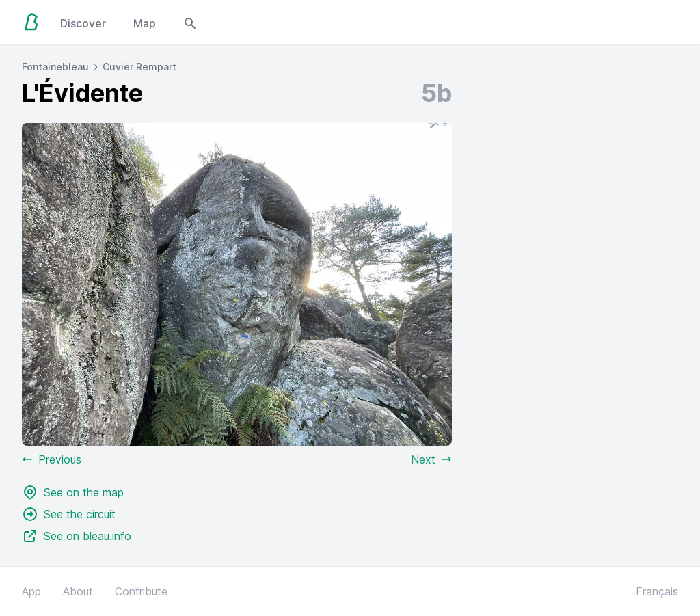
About (78, 591)
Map (145, 23)
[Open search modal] (190, 22)
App (31, 591)
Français (657, 591)
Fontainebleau (55, 67)
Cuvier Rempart (139, 67)
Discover (83, 23)
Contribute (141, 591)
